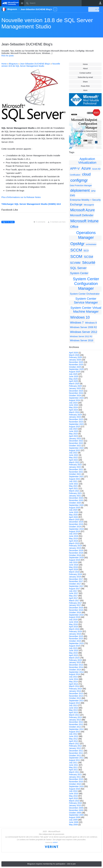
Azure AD (96, 169)
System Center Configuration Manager (86, 284)
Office (74, 227)
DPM (93, 191)
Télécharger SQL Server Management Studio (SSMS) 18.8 (31, 204)
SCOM (76, 256)
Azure (86, 168)
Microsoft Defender (82, 215)
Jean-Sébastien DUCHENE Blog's (35, 64)
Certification (75, 175)
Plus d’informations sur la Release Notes (21, 197)
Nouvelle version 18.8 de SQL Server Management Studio (47, 23)
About (85, 69)
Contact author (85, 73)
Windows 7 (77, 323)
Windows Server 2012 (84, 332)
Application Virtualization (87, 161)
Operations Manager (86, 235)
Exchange (76, 204)
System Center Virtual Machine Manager (86, 310)
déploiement (80, 190)
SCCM (76, 250)
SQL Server (78, 268)
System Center (79, 273)
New (95, 9)
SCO (86, 251)
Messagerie (89, 205)
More (55, 9)
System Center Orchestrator (85, 294)
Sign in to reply (8, 222)
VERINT (55, 842)
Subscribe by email (85, 77)
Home (85, 64)
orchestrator (91, 244)
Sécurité (89, 263)
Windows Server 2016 (82, 340)
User (100, 3)
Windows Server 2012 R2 (81, 336)
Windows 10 (80, 317)
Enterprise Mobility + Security (85, 200)
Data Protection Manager (81, 185)
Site (22, 3)
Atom (85, 90)
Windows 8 (91, 323)
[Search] (53, 3)
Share (85, 82)
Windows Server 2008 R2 (83, 327)
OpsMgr (77, 244)
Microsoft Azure (83, 210)
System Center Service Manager (86, 301)
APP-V (75, 169)
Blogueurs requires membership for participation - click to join (52, 864)
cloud (86, 174)
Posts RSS (85, 86)
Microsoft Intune (85, 221)
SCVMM (75, 263)
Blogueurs (13, 64)
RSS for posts (8, 56)
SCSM (88, 257)
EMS (73, 195)
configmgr (79, 180)
